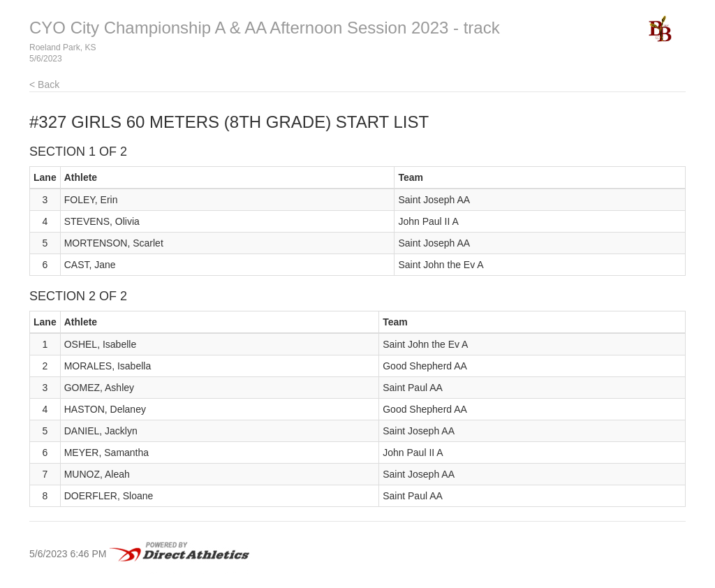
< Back (44, 84)
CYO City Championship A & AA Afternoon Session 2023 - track (265, 28)
